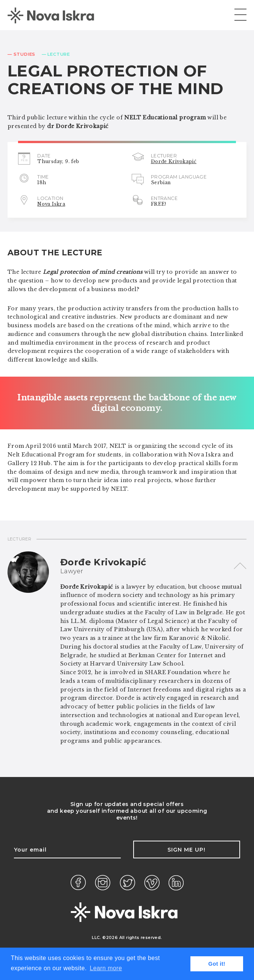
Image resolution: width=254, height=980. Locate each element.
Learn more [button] (106, 968)
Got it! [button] (217, 964)
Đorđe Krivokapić (174, 161)
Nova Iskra (51, 204)
